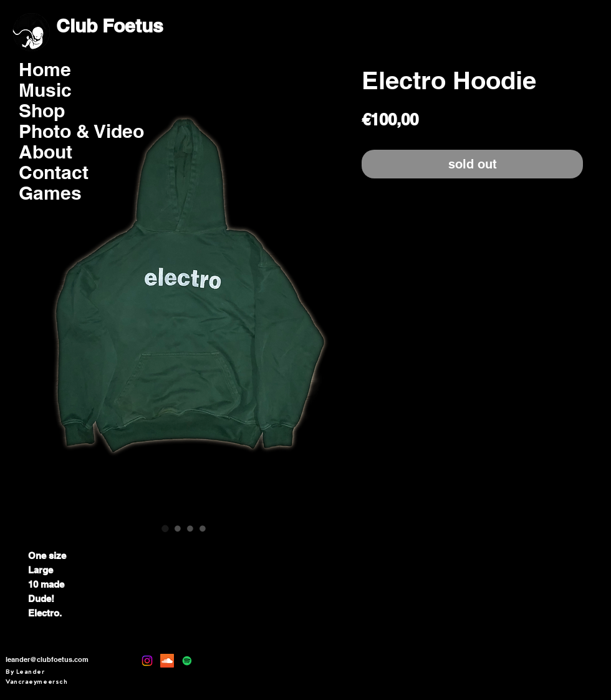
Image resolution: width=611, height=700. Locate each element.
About (46, 152)
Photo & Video (60, 131)
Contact (54, 173)
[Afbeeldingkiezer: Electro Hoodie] (165, 528)
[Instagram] (147, 661)
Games (50, 193)
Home (45, 70)
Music (45, 90)
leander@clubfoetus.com (47, 659)
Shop (42, 111)
